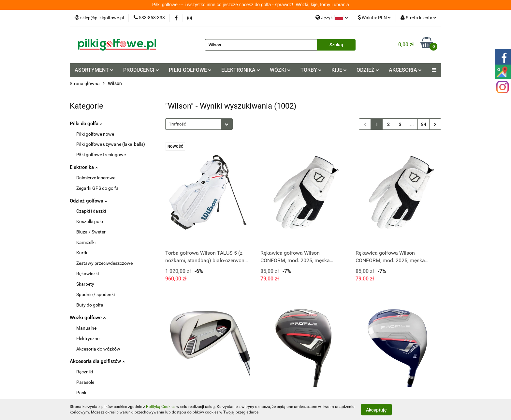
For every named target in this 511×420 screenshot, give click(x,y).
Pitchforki (86, 403)
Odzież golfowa (87, 201)
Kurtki (82, 253)
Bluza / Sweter (91, 232)
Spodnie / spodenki (95, 294)
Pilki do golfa (85, 124)
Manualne (86, 328)
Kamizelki (86, 242)
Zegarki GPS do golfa (97, 188)
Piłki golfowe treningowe (101, 155)
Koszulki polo (90, 221)
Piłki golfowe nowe (95, 134)
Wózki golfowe (86, 318)
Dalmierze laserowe (96, 178)
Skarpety (85, 284)
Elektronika (83, 167)
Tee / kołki (86, 413)
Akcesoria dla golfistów (95, 361)
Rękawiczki (88, 274)
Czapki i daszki (91, 211)
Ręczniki (85, 372)
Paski (82, 393)
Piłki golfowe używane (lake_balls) (111, 144)
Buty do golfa (90, 305)
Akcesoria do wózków (98, 349)
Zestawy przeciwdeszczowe (104, 263)
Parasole (85, 382)
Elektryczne (88, 338)
